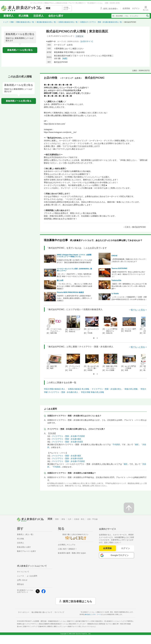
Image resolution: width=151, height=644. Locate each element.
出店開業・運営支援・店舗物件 (49, 621)
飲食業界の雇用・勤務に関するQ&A (72, 553)
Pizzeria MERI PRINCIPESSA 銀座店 (70, 292)
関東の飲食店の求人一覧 (25, 22)
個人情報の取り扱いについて (42, 612)
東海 (63, 519)
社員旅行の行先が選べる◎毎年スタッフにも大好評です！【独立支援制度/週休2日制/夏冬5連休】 (75, 261)
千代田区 (116, 445)
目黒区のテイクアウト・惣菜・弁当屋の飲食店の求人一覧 (101, 22)
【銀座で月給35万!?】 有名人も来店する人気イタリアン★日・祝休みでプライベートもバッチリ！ (128, 274)
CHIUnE (114, 256)
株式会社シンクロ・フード (93, 614)
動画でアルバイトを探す (27, 551)
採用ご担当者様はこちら (77, 601)
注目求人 (38, 16)
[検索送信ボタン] (147, 16)
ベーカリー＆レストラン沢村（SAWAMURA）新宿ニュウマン (74, 270)
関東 (12, 22)
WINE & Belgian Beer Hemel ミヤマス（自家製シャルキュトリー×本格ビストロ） (74, 256)
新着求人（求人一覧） (26, 534)
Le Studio (115, 294)
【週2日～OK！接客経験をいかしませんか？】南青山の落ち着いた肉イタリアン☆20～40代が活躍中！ (129, 286)
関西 (57, 519)
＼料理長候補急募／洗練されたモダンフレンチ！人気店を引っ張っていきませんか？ (129, 260)
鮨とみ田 (60, 280)
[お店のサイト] (87, 41)
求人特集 (23, 16)
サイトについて (23, 572)
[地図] (65, 58)
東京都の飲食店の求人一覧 (46, 22)
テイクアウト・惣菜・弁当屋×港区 (67, 439)
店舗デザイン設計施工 (81, 621)
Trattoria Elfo (116, 280)
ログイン (126, 548)
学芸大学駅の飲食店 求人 (55, 389)
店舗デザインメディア (35, 626)
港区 (137, 445)
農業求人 (54, 626)
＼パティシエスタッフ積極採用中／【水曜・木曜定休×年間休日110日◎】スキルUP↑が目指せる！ (129, 298)
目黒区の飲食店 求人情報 (78, 389)
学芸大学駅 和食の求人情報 (92, 392)
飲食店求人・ (107, 621)
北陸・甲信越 (92, 519)
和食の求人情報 (131, 389)
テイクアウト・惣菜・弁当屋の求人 (107, 389)
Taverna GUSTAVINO (119, 268)
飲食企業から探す (24, 547)
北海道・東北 (79, 519)
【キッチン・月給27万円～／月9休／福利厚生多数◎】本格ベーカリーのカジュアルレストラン (74, 275)
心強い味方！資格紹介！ (68, 549)
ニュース (20, 576)
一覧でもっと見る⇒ (138, 310)
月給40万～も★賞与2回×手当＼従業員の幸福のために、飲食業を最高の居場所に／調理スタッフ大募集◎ (75, 298)
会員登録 (107, 548)
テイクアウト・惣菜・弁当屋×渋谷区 (68, 442)
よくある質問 (32, 576)
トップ (5, 22)
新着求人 (9, 16)
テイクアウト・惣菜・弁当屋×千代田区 (69, 436)
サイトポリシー (24, 612)
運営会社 (20, 584)
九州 (69, 519)
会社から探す (56, 16)
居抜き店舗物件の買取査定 (57, 624)
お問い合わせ (22, 580)
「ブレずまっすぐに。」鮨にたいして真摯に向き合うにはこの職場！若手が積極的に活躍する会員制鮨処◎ (75, 286)
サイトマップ (59, 612)
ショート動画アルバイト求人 (79, 626)
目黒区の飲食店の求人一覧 (68, 22)
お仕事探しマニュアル (67, 545)
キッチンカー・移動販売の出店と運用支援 (94, 624)
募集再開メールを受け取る (20, 50)
